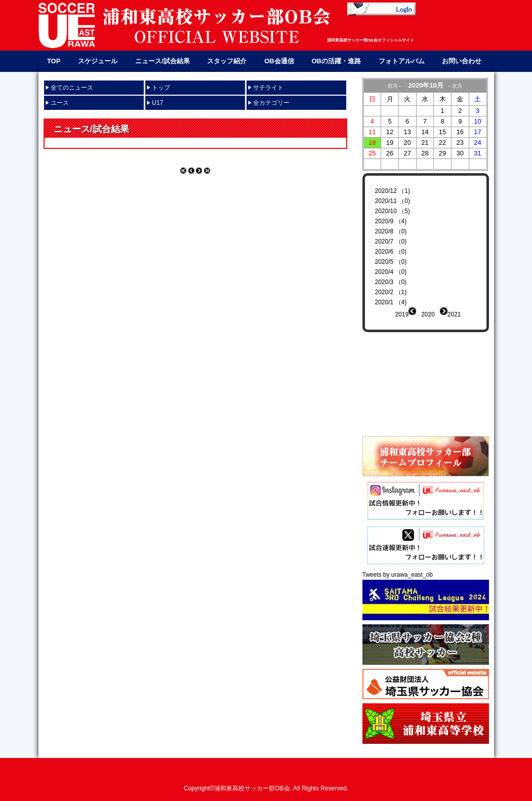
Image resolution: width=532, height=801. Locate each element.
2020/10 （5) (393, 211)
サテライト (268, 88)
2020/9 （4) (391, 221)
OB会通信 (279, 61)
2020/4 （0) (391, 272)
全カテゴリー (271, 103)
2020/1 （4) (391, 302)
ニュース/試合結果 (162, 61)
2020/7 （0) (391, 242)
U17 (157, 103)
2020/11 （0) (393, 201)
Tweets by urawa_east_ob (398, 567)
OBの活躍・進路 (336, 61)
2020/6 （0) (391, 252)
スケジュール (98, 61)
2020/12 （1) (393, 191)
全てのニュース (72, 88)
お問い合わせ (462, 61)
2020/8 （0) (391, 231)
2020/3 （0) (391, 282)
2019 (402, 314)
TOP (54, 61)
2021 (454, 314)
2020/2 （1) (391, 292)
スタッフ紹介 (227, 61)
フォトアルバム (402, 61)
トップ (161, 88)
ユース (60, 103)
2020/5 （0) (391, 262)
